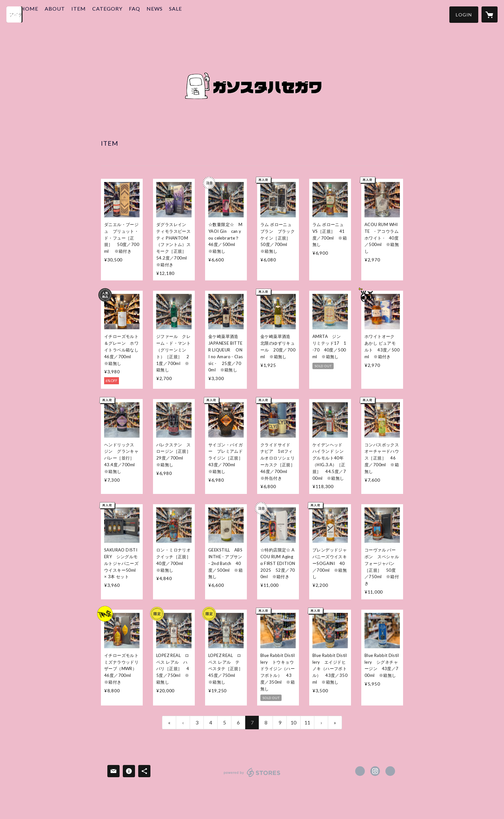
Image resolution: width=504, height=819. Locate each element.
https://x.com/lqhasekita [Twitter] (360, 771)
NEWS (176, 14)
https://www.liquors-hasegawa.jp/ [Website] (390, 771)
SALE (197, 14)
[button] (464, 15)
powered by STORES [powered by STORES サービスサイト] (252, 777)
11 (307, 722)
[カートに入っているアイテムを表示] (490, 14)
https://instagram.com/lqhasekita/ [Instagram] (375, 771)
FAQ (156, 14)
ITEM (100, 14)
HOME (51, 14)
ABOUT (76, 14)
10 (293, 722)
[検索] (14, 14)
